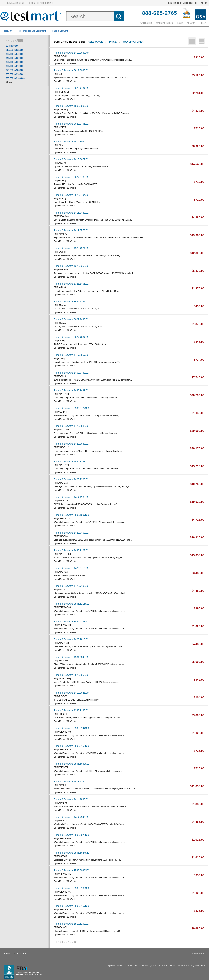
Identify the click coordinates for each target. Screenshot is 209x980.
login (180, 23)
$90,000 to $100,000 (15, 78)
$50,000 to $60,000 (15, 62)
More (9, 82)
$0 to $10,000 (12, 46)
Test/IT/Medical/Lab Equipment (31, 31)
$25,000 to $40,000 (15, 54)
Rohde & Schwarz (59, 31)
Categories (146, 23)
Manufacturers (165, 23)
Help (204, 23)
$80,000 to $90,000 (15, 74)
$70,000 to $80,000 (15, 70)
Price (113, 42)
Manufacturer (133, 42)
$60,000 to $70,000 (15, 66)
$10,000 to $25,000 (15, 50)
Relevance (95, 42)
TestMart (8, 31)
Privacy (9, 953)
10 (75, 942)
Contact (21, 953)
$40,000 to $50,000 (15, 58)
